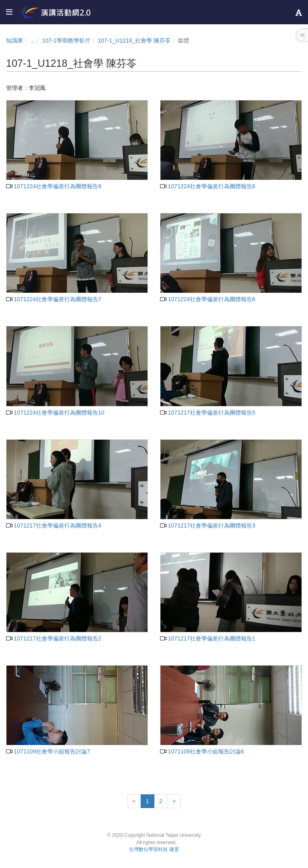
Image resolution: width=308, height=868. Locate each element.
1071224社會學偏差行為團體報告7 (54, 299)
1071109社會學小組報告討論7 (48, 751)
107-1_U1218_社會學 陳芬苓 (134, 40)
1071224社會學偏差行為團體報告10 (55, 413)
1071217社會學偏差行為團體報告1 (208, 638)
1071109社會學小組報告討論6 (202, 751)
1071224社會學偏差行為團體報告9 (54, 186)
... (33, 40)
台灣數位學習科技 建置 (154, 849)
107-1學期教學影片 (66, 40)
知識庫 (15, 40)
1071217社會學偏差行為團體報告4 (54, 525)
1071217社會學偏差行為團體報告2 (54, 638)
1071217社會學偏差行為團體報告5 (208, 413)
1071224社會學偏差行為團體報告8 (208, 186)
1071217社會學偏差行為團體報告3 (208, 525)
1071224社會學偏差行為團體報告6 (208, 299)
